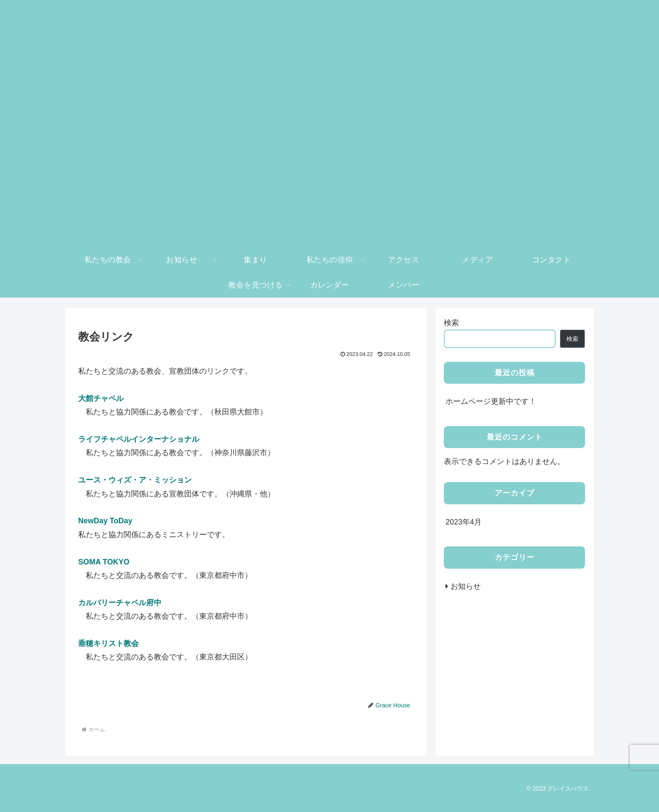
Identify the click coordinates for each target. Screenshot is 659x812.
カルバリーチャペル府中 (120, 603)
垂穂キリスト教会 (108, 643)
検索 (451, 323)
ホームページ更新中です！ (491, 401)
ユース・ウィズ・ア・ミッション (135, 480)
